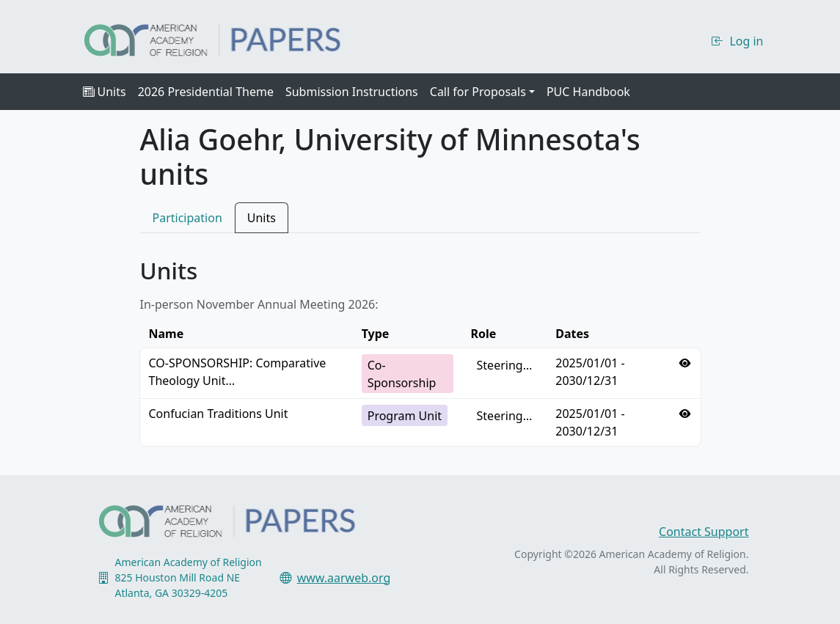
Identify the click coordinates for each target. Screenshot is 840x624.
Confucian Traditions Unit (219, 414)
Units (105, 92)
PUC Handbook (588, 92)
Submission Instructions (352, 92)
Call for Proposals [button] (478, 92)
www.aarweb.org (344, 578)
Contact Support (704, 532)
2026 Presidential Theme (206, 92)
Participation (187, 218)
